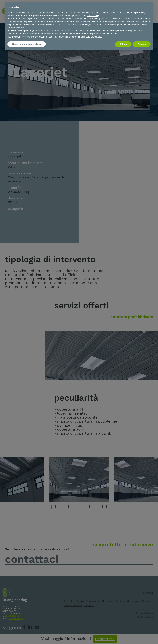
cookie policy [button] (93, 16)
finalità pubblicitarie (25, 25)
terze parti (55, 19)
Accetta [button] (142, 44)
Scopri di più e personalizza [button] (27, 44)
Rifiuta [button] (123, 44)
